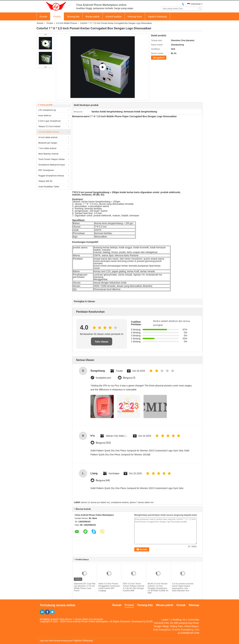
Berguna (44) (103, 480)
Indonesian (196, 4)
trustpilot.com (103, 378)
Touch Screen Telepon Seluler (52, 159)
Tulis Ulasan (101, 342)
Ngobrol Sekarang (157, 17)
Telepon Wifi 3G (45, 181)
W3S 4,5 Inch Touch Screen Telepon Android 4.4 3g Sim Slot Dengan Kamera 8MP (134, 587)
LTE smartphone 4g (47, 110)
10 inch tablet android (48, 137)
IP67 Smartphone (46, 170)
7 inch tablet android (47, 148)
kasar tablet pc (45, 116)
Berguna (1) (129, 378)
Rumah (43, 17)
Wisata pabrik (93, 17)
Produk (57, 17)
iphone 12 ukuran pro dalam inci (96, 502)
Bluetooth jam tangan (48, 143)
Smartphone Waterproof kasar (52, 165)
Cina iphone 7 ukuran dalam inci (76, 619)
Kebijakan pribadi (49, 619)
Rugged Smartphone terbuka (51, 176)
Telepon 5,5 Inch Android (49, 126)
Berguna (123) (103, 443)
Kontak (181, 605)
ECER (149, 621)
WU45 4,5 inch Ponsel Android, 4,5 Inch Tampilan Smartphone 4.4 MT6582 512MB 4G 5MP (158, 588)
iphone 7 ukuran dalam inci (142, 502)
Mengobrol (159, 58)
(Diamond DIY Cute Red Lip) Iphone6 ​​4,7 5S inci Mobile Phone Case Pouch (85, 587)
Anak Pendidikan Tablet (49, 187)
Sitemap (194, 605)
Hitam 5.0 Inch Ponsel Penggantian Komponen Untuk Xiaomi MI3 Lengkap (109, 587)
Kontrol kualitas (114, 17)
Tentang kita (73, 17)
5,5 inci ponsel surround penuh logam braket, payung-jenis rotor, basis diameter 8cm (183, 587)
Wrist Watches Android (48, 154)
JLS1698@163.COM (188, 633)
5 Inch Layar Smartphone (50, 121)
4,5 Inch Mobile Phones (67, 23)
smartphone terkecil (120, 502)
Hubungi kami (135, 17)
